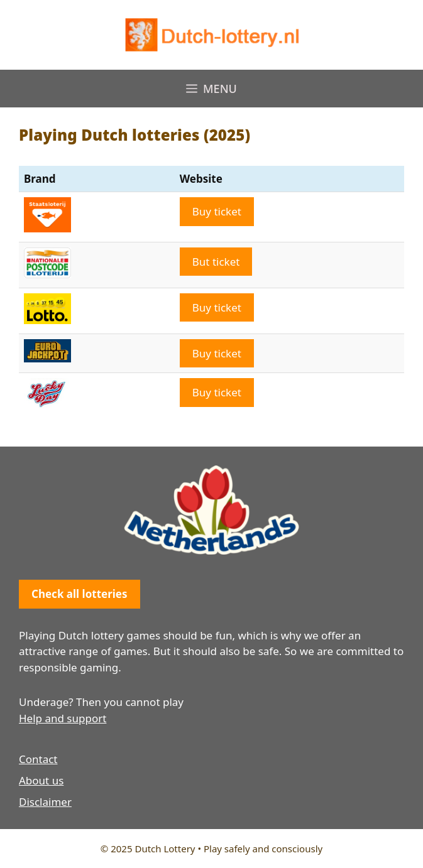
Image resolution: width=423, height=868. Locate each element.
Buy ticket (217, 211)
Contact (38, 759)
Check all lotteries (80, 594)
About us (41, 780)
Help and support (63, 718)
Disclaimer (45, 802)
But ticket (216, 262)
